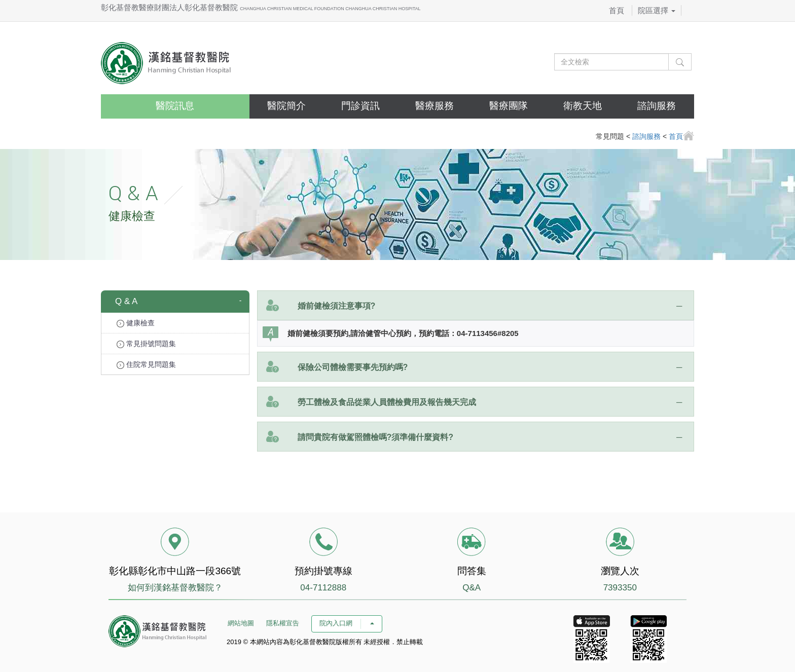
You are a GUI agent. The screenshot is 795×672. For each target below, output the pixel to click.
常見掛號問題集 (146, 344)
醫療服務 (435, 106)
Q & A (126, 301)
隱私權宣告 (283, 623)
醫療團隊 (509, 106)
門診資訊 (360, 106)
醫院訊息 (175, 106)
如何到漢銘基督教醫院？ (175, 588)
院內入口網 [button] (347, 623)
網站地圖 (241, 623)
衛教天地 (583, 106)
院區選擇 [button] (657, 10)
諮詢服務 (657, 106)
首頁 (617, 10)
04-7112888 (323, 588)
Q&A (472, 588)
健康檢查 (136, 323)
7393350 (620, 588)
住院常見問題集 (146, 365)
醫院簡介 (286, 106)
